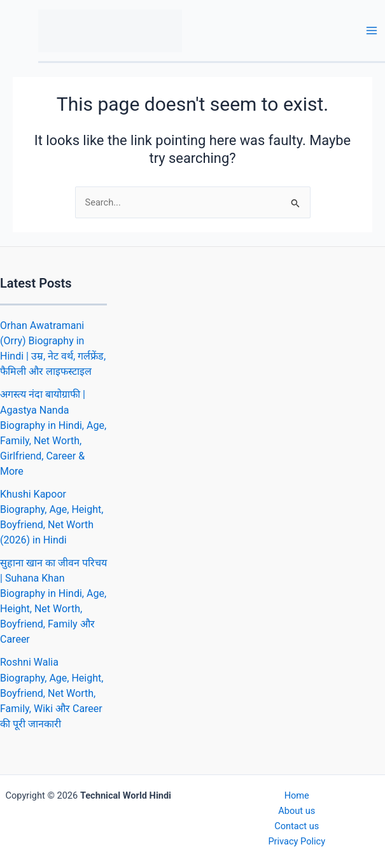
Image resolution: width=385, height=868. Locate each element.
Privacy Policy (297, 841)
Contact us (297, 826)
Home (297, 795)
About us (297, 811)
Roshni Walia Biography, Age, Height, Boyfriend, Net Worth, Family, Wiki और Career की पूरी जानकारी (52, 693)
